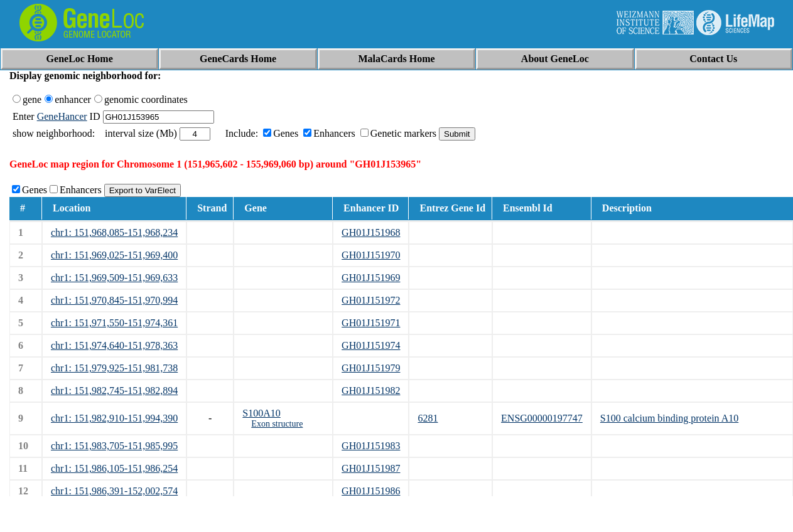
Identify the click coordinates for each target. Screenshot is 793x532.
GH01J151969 (371, 278)
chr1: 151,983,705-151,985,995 (114, 446)
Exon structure (277, 424)
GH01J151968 (371, 232)
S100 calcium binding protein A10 (669, 418)
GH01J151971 (371, 323)
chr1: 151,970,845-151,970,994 (114, 300)
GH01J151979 (371, 368)
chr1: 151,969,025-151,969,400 (114, 255)
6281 (428, 418)
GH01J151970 (371, 255)
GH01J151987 (371, 468)
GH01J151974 (371, 345)
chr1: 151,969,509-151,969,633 (114, 278)
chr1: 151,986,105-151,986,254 (114, 468)
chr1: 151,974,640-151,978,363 (114, 345)
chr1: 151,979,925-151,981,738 (114, 368)
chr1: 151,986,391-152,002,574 (114, 491)
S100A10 (261, 413)
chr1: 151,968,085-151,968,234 (114, 232)
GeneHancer (62, 116)
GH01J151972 (371, 300)
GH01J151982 (371, 391)
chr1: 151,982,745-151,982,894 (114, 391)
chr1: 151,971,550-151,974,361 (114, 323)
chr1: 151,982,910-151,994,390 (114, 418)
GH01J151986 (371, 491)
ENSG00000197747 (542, 418)
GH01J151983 (371, 446)
